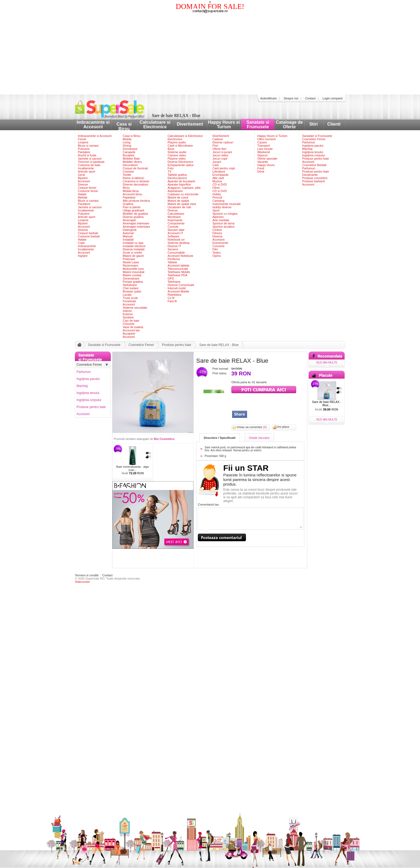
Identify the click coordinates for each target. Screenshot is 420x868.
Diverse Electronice (180, 162)
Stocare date (176, 230)
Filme (216, 188)
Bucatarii (129, 155)
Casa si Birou (124, 126)
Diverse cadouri (223, 142)
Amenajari (129, 220)
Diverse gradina (133, 217)
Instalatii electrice (134, 246)
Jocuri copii (220, 159)
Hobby (217, 194)
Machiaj (307, 149)
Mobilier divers (132, 162)
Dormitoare (130, 149)
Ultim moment (266, 139)
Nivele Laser (131, 262)
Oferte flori (219, 149)
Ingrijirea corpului (314, 155)
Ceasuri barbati (88, 233)
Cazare (262, 142)
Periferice (174, 259)
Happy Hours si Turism (224, 125)
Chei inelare (131, 288)
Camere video (177, 155)
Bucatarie (129, 334)
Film (215, 249)
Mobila (127, 139)
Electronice (175, 139)
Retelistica (174, 295)
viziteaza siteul (264, 389)
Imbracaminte (87, 246)
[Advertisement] (210, 54)
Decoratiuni (130, 165)
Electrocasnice (177, 178)
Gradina (128, 204)
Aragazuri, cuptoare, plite (184, 188)
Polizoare (129, 259)
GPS (171, 278)
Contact (310, 98)
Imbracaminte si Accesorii (93, 125)
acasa (79, 346)
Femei (82, 139)
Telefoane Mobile (179, 272)
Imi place (283, 427)
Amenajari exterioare (136, 227)
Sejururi (262, 155)
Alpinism (218, 217)
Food (261, 168)
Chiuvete (129, 324)
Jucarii (217, 162)
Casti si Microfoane (180, 146)
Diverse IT (174, 246)
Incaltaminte (86, 168)
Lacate (127, 295)
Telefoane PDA (177, 275)
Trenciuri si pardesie (91, 162)
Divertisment (190, 124)
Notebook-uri (176, 240)
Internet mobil (177, 288)
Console (173, 227)
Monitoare (174, 217)
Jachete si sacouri (90, 159)
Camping (218, 201)
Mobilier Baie (131, 159)
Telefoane (174, 282)
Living (127, 142)
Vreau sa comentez (252, 427)
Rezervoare (130, 265)
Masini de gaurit (133, 256)
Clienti (334, 124)
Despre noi (291, 98)
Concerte (219, 246)
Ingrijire (83, 256)
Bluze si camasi (88, 146)
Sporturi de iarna (223, 223)
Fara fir (172, 301)
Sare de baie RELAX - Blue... (326, 403)
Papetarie (129, 197)
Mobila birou (131, 191)
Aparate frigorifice (179, 184)
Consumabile (176, 253)
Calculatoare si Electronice (155, 125)
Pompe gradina (133, 282)
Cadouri (218, 139)
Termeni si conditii (87, 575)
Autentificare (269, 98)
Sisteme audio (177, 152)
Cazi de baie (131, 321)
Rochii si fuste (87, 155)
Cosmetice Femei (314, 139)
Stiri (313, 124)
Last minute (265, 149)
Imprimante (175, 220)
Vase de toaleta (133, 327)
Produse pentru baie (316, 159)
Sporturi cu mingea (225, 214)
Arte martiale (221, 220)
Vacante (263, 162)
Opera (217, 256)
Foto (171, 168)
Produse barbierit (314, 181)
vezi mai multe (327, 363)
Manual (128, 236)
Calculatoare (176, 214)
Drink (261, 171)
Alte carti (218, 178)
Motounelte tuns (133, 269)
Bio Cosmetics (164, 439)
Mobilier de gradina (135, 214)
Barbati (83, 197)
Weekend (264, 152)
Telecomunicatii (178, 269)
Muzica (217, 181)
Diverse (83, 184)
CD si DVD (220, 184)
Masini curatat (132, 275)
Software (173, 236)
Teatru (217, 253)
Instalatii (128, 240)
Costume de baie (89, 165)
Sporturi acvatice (224, 227)
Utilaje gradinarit (133, 210)
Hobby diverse (222, 207)
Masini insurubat (134, 272)
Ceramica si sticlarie (136, 181)
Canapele (129, 152)
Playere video (177, 159)
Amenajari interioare (136, 223)
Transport (264, 146)
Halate (82, 194)
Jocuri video (220, 155)
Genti (81, 175)
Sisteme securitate (135, 308)
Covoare (128, 171)
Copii (81, 243)
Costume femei (88, 191)
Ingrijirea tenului (313, 152)
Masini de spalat (178, 201)
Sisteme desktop (179, 243)
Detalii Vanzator (259, 438)
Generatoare (131, 278)
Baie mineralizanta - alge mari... (133, 468)
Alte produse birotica (136, 201)
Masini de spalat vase (182, 204)
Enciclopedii (220, 175)
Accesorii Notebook (180, 256)
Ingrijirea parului (313, 146)
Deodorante (310, 175)
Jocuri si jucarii (222, 152)
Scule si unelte (132, 253)
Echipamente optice (181, 165)
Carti (216, 165)
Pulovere (84, 149)
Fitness (217, 233)
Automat (128, 233)
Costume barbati (89, 236)
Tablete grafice (177, 175)
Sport (216, 210)
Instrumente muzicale (227, 204)
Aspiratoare (175, 191)
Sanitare (128, 317)
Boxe (171, 149)
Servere (173, 249)
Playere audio (177, 142)
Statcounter (82, 582)
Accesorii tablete (179, 265)
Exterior (128, 314)
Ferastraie (129, 301)
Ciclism (217, 230)
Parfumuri (309, 142)
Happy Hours (266, 165)
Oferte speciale (267, 159)
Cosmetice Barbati (314, 165)
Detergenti (130, 230)
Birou (126, 188)
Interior (127, 311)
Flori (215, 146)
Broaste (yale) (132, 291)
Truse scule (130, 298)
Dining (127, 146)
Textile (127, 175)
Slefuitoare (130, 285)
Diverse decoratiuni (135, 184)
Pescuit (217, 197)
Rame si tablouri (133, 178)
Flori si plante (131, 207)
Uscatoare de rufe (179, 207)
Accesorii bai (131, 330)
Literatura (219, 171)
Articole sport (86, 171)
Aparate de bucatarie (181, 181)
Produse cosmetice (315, 178)
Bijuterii (83, 178)
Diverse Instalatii (134, 249)
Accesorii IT (175, 233)
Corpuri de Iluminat (135, 168)
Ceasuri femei (87, 188)
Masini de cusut (178, 197)
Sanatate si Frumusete (258, 125)
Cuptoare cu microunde (183, 194)
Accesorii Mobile (178, 291)
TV (169, 171)
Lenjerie (83, 142)
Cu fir (171, 298)
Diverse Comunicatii (181, 285)
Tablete (172, 262)
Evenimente (220, 243)
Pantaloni (84, 152)
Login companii (332, 98)
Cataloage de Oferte (289, 125)
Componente (176, 223)
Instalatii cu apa (133, 243)
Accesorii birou (132, 194)
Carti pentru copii (224, 168)
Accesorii (84, 181)
